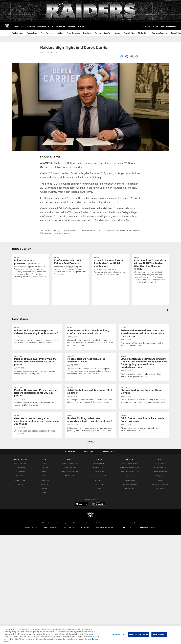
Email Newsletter (159, 580)
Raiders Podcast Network (129, 576)
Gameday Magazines (129, 597)
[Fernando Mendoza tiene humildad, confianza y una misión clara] (90, 351)
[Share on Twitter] (127, 59)
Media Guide (129, 601)
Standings (45, 597)
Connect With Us (159, 576)
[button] (87, 310)
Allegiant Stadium (99, 576)
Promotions (159, 601)
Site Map (21, 597)
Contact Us (21, 588)
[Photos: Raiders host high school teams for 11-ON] (90, 407)
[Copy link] (137, 57)
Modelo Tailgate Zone (159, 584)
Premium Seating (70, 580)
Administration (21, 580)
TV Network (129, 588)
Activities (159, 592)
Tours (99, 601)
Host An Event (99, 592)
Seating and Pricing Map (70, 584)
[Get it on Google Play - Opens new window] (99, 618)
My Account (70, 588)
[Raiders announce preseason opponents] (31, 278)
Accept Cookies (159, 634)
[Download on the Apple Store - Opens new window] (81, 617)
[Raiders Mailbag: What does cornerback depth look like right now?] (90, 522)
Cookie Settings (118, 634)
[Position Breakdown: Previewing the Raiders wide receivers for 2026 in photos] (37, 408)
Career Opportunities (21, 576)
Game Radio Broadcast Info (129, 580)
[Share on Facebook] (122, 59)
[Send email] (132, 59)
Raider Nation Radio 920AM (129, 584)
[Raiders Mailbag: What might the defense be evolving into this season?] (37, 350)
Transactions (45, 592)
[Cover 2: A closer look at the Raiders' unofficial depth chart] (110, 277)
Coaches (45, 584)
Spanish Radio (129, 592)
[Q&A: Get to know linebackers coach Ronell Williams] (144, 522)
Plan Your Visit (99, 584)
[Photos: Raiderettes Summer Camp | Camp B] (144, 466)
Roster (45, 576)
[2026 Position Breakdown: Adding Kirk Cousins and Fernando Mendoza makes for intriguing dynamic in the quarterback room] (144, 409)
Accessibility (21, 584)
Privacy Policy (21, 592)
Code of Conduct (99, 597)
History (45, 601)
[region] (90, 635)
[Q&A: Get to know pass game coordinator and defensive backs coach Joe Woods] (37, 523)
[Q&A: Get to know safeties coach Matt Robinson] (90, 466)
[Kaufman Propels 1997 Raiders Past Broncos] (71, 277)
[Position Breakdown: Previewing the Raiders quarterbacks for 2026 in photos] (37, 467)
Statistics (45, 588)
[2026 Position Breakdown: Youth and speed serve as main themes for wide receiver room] (144, 351)
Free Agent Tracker (50, 157)
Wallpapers (159, 588)
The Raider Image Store (159, 597)
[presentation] (168, 310)
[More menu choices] (87, 26)
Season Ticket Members (70, 576)
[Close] (177, 635)
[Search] (143, 26)
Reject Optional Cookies (139, 634)
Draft (45, 605)
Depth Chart (45, 580)
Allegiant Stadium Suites (99, 588)
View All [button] (90, 555)
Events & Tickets (99, 580)
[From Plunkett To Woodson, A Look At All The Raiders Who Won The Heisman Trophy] (150, 281)
